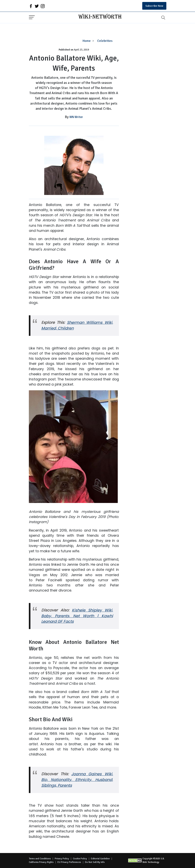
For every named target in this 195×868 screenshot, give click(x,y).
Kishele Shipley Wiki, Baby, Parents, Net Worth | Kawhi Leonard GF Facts (77, 616)
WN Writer (76, 117)
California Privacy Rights (41, 862)
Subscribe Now (154, 6)
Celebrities (105, 41)
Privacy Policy (62, 859)
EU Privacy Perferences (69, 862)
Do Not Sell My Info (95, 862)
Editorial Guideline (100, 859)
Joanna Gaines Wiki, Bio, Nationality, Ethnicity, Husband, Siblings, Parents (77, 780)
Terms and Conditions (40, 859)
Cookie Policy (80, 859)
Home (87, 41)
